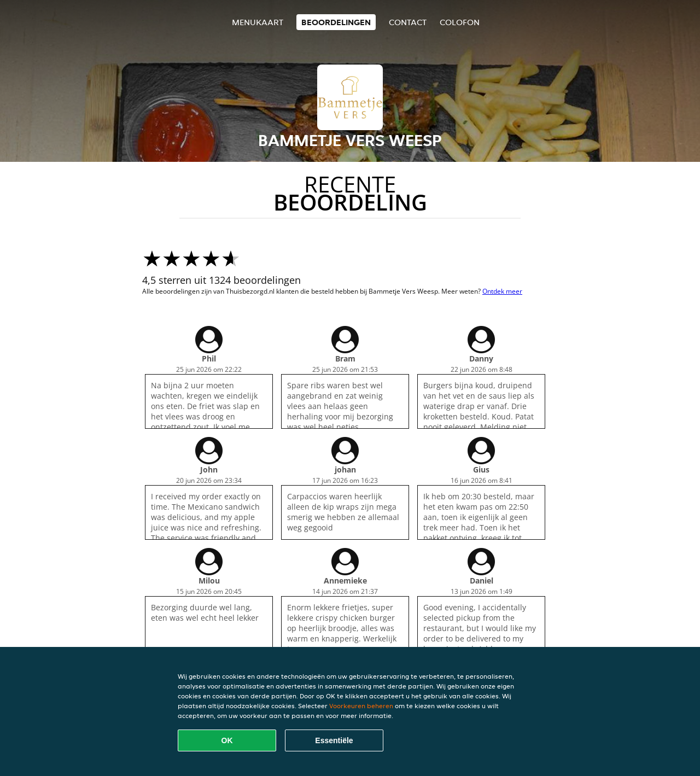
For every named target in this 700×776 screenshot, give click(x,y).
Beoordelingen (336, 22)
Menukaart (258, 22)
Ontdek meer (502, 291)
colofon (460, 22)
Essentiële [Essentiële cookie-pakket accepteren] (334, 740)
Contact (408, 22)
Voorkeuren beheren (361, 706)
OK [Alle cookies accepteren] (227, 740)
